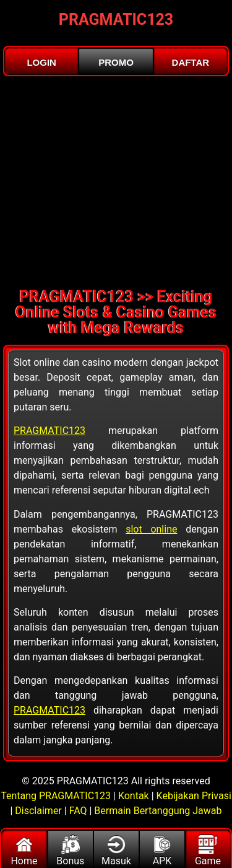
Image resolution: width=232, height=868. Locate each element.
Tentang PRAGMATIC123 (57, 796)
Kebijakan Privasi (194, 796)
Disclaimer (38, 811)
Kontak (134, 796)
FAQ (78, 811)
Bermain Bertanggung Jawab (158, 811)
